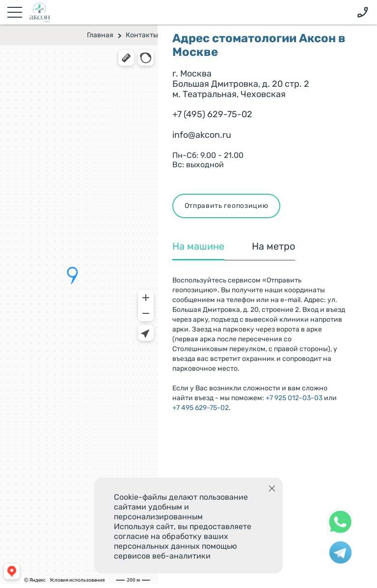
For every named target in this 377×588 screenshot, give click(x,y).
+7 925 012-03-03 (294, 398)
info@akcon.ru (202, 135)
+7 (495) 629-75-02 (212, 115)
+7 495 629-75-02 (201, 408)
